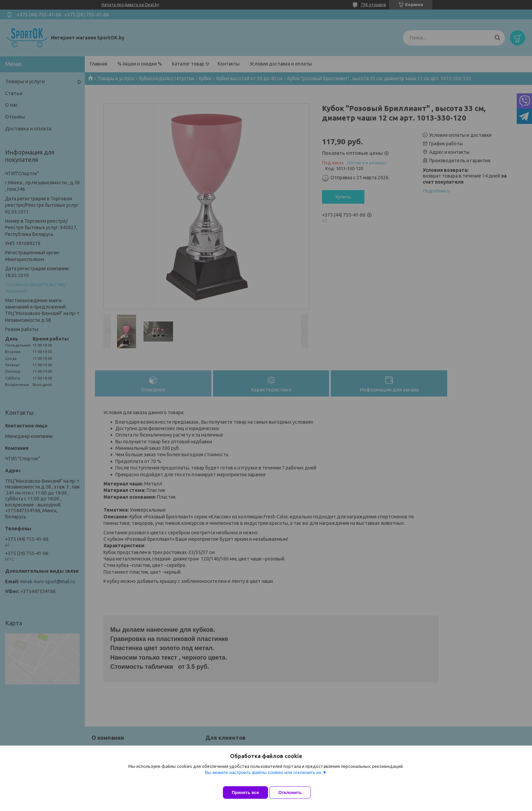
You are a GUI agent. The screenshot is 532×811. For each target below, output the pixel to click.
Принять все (245, 792)
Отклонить (295, 792)
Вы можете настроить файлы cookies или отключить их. (264, 778)
